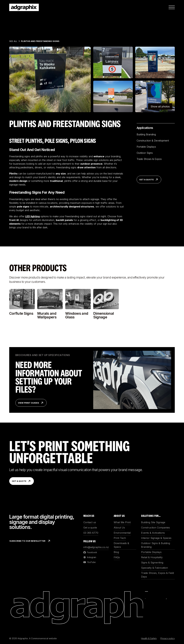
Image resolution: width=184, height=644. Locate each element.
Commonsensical (40, 638)
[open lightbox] (50, 79)
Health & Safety (149, 638)
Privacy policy (168, 638)
